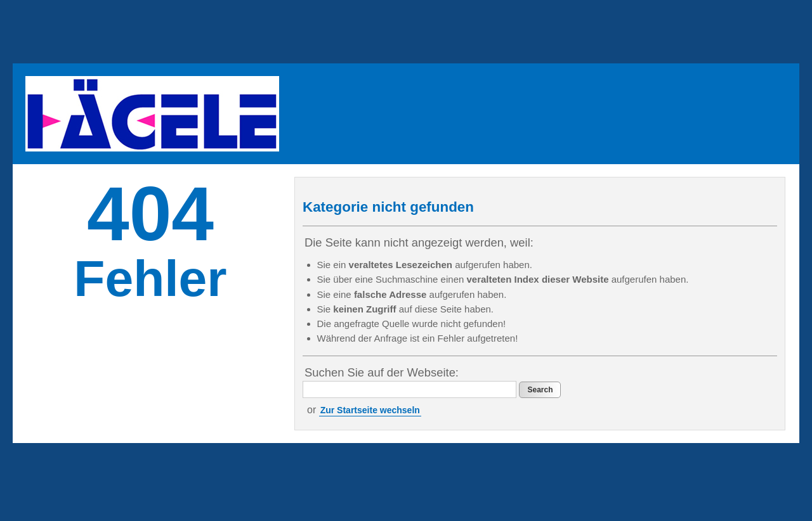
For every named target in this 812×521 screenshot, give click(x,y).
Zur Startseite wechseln (370, 410)
